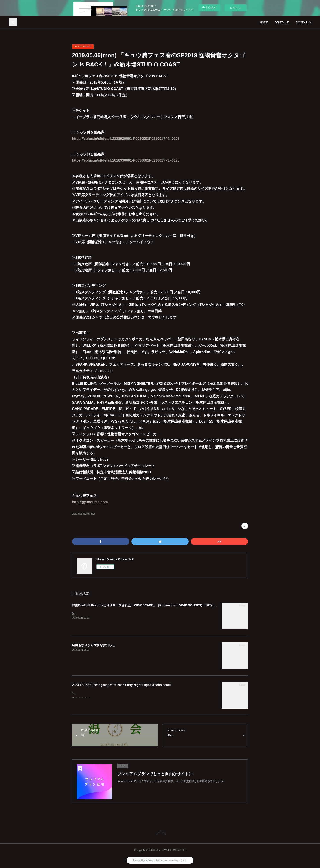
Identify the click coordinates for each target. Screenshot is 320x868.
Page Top (160, 833)
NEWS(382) (89, 514)
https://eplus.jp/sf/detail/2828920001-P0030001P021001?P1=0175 (126, 139)
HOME (264, 22)
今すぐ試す (209, 8)
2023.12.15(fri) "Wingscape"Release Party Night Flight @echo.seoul (121, 685)
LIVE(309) (77, 514)
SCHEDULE (282, 22)
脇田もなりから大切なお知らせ (94, 645)
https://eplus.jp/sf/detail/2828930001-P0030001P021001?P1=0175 (126, 160)
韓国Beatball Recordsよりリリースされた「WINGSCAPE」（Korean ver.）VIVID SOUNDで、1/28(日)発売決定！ (152, 605)
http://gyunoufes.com (90, 502)
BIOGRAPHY (303, 22)
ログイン (236, 8)
